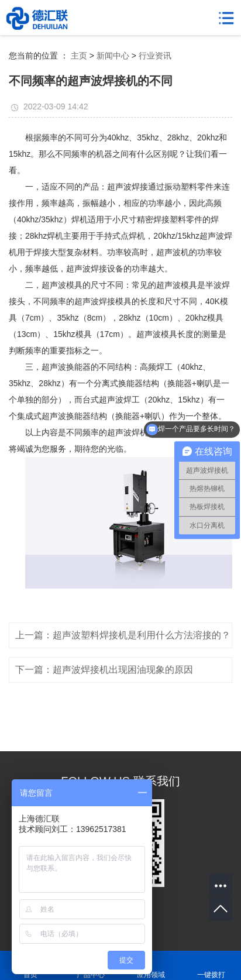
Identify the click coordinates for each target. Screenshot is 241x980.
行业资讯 (155, 56)
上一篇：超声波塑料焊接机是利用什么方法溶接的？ (123, 635)
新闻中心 (113, 56)
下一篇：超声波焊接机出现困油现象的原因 (104, 670)
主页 (79, 56)
